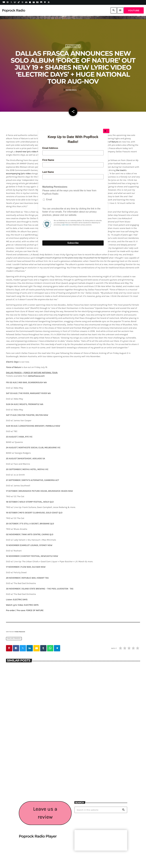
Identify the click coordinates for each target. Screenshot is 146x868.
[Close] (106, 131)
